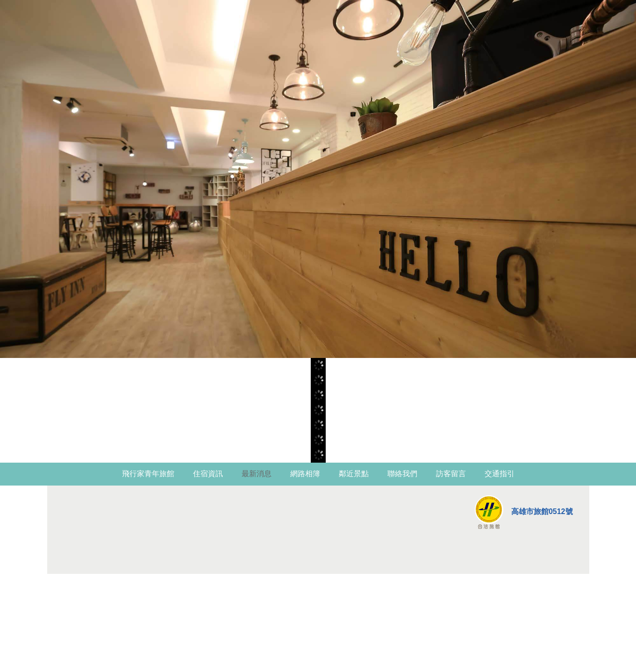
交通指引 (500, 474)
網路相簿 (305, 474)
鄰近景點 (354, 474)
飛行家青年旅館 (148, 474)
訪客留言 (451, 474)
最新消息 (257, 474)
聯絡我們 (402, 474)
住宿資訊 (208, 474)
